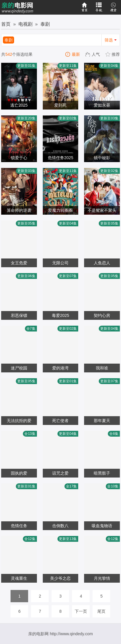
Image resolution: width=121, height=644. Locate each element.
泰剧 (45, 24)
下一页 (81, 611)
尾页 (101, 611)
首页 (6, 24)
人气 (93, 54)
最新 (73, 54)
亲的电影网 (38, 634)
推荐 (113, 54)
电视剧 (25, 24)
